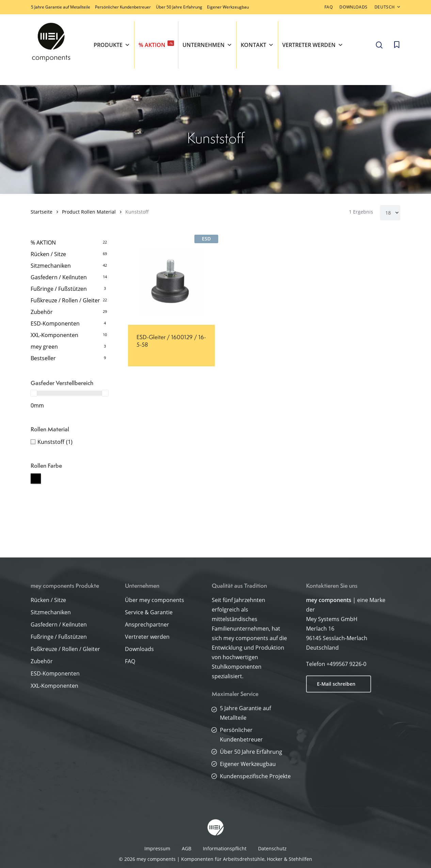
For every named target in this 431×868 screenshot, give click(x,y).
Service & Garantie (149, 612)
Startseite (42, 212)
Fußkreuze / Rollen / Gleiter (65, 300)
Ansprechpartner (147, 624)
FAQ (130, 661)
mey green (44, 347)
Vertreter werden (313, 45)
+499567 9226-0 (346, 664)
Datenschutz (272, 848)
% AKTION (156, 45)
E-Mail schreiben (336, 684)
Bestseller (43, 358)
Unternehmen (207, 45)
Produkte (112, 45)
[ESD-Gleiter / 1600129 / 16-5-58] (171, 281)
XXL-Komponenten (54, 335)
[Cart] (397, 45)
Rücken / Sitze (48, 254)
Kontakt (257, 45)
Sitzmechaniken (51, 266)
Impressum (157, 848)
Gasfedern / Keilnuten (59, 277)
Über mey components (155, 600)
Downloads (139, 649)
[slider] (34, 393)
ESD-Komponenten (55, 323)
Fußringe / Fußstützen (59, 289)
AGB (187, 848)
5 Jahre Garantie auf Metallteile (61, 7)
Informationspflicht (225, 848)
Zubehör (42, 312)
